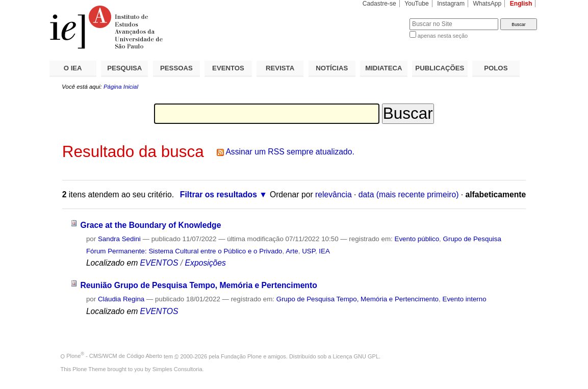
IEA (324, 251)
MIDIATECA (384, 68)
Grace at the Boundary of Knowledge (150, 225)
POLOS (496, 68)
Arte (292, 251)
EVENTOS (228, 68)
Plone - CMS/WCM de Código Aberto (114, 356)
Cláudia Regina (121, 299)
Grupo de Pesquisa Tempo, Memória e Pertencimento (357, 299)
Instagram (451, 4)
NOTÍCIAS (332, 68)
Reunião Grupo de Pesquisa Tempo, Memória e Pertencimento (198, 285)
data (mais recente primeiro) (409, 194)
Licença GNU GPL (356, 356)
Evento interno (465, 299)
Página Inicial (121, 87)
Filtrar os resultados (219, 194)
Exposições (206, 263)
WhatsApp (487, 4)
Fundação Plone (241, 356)
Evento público (417, 239)
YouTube (417, 4)
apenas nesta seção (443, 36)
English (521, 4)
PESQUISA (124, 68)
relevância (334, 194)
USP (309, 251)
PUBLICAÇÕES (440, 68)
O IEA (73, 68)
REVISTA (280, 68)
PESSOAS (176, 68)
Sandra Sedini (119, 239)
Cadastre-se (379, 4)
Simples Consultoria (177, 369)
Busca (385, 18)
